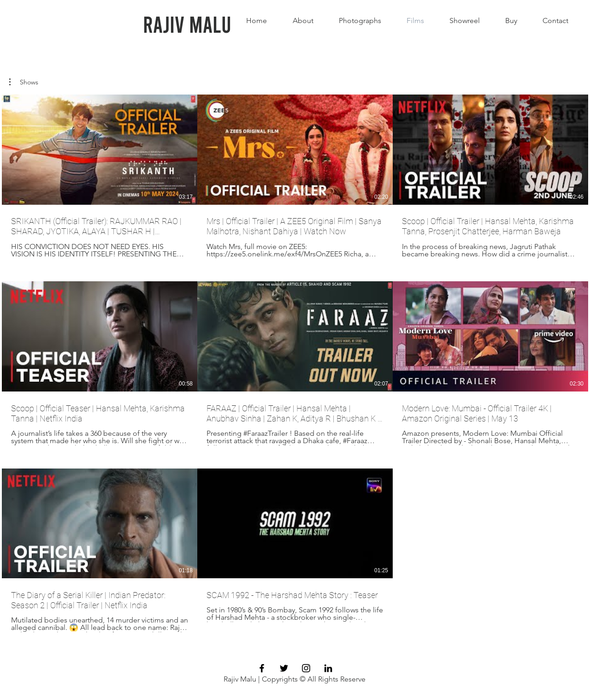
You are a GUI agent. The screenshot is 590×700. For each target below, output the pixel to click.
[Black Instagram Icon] (306, 668)
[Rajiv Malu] (187, 23)
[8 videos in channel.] (295, 363)
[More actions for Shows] (24, 82)
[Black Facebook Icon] (262, 668)
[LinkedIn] (328, 668)
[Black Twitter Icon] (284, 668)
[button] (24, 82)
